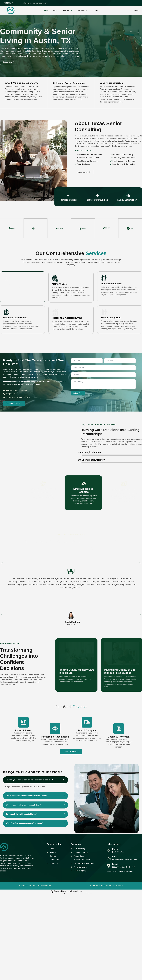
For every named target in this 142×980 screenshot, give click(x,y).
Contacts (95, 10)
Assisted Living (12, 284)
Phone (116, 850)
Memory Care (59, 313)
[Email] (109, 859)
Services (67, 10)
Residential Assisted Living (67, 345)
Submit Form (78, 393)
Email (115, 857)
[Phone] (109, 851)
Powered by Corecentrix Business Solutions (106, 886)
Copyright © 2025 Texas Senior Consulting (35, 886)
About (55, 10)
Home (46, 10)
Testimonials (82, 10)
